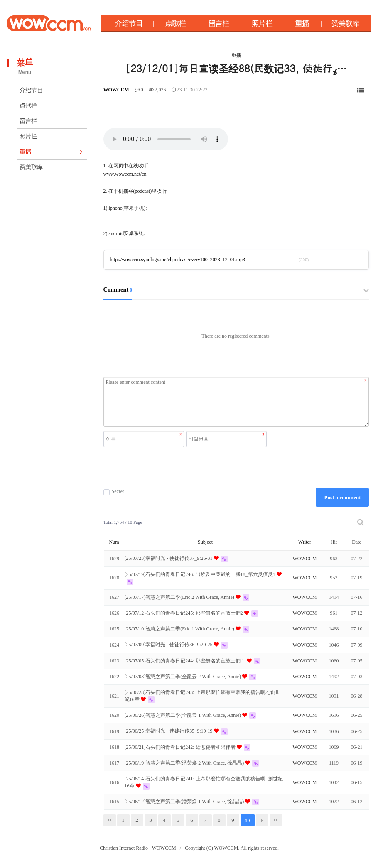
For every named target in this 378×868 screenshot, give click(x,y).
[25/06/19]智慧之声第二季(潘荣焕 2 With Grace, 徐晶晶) (185, 763)
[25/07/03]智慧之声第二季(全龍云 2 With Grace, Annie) (183, 677)
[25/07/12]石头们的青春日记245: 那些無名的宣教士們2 (184, 613)
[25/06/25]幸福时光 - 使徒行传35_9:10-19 (169, 731)
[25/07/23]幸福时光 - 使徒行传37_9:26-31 (169, 558)
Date (357, 542)
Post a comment (342, 497)
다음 (262, 820)
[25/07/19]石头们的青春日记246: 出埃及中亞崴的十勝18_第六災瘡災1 (201, 574)
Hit (334, 542)
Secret (114, 492)
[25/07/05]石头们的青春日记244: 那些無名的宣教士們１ (186, 661)
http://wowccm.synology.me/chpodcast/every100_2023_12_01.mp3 (178, 260)
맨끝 (276, 820)
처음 (110, 820)
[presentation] (186, 468)
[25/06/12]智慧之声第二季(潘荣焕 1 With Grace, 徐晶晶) (185, 802)
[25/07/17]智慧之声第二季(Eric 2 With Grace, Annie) (180, 597)
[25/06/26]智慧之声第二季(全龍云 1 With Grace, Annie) (183, 715)
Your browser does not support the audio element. (166, 139)
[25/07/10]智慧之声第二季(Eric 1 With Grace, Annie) (180, 629)
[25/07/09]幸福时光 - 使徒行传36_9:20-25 (169, 645)
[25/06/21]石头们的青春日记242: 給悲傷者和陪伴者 (181, 747)
